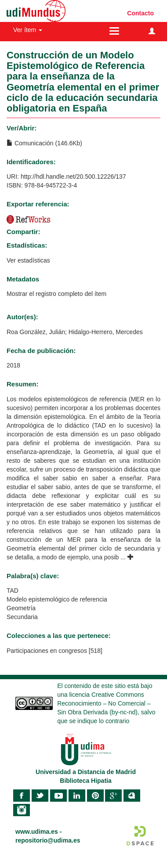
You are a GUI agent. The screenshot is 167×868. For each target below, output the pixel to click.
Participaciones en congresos (47, 651)
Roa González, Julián (36, 332)
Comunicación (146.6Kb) (44, 143)
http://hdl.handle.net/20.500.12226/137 (73, 176)
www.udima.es (37, 832)
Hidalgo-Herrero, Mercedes (106, 332)
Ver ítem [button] (28, 30)
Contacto (140, 13)
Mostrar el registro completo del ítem (56, 294)
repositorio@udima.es (48, 840)
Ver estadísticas (28, 260)
